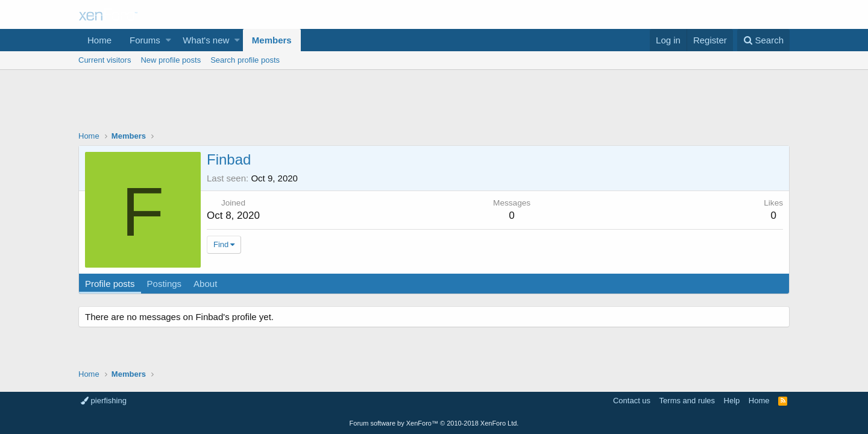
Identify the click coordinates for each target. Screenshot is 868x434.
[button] (168, 40)
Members (272, 40)
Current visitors (105, 60)
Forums (145, 40)
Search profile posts (245, 60)
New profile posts (171, 60)
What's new (206, 40)
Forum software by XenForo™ (434, 423)
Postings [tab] (165, 284)
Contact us (632, 401)
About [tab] (205, 284)
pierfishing (104, 401)
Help (732, 401)
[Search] (763, 40)
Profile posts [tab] (110, 284)
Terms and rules (687, 401)
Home (99, 40)
